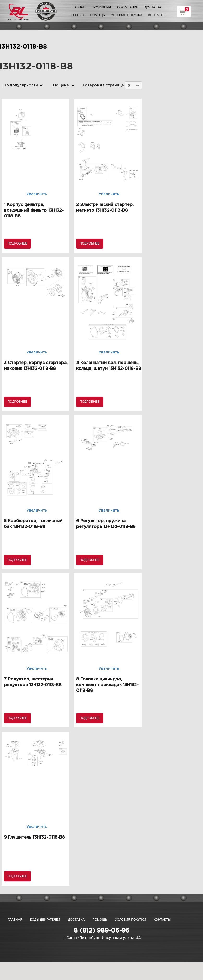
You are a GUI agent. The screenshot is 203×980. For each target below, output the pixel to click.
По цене (61, 85)
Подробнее (17, 243)
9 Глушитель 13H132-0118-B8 (34, 837)
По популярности (21, 85)
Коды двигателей (45, 920)
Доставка (153, 7)
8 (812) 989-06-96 (102, 931)
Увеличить (37, 194)
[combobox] (133, 85)
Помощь (97, 15)
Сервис (77, 15)
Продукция (101, 7)
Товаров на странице (103, 85)
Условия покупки (127, 15)
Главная (78, 7)
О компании (128, 7)
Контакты (157, 15)
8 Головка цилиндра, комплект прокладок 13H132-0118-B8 (107, 685)
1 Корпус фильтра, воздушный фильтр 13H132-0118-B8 (34, 210)
